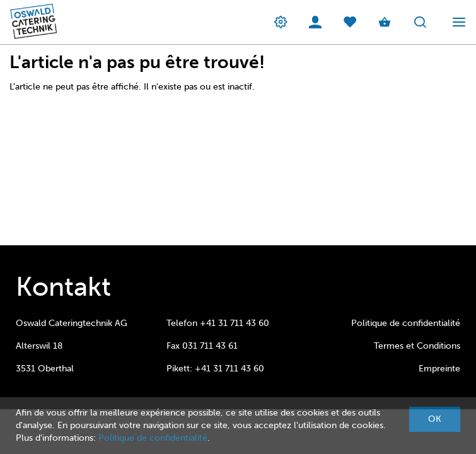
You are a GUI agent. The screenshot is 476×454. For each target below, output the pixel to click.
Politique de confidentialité (406, 323)
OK (435, 419)
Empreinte (439, 369)
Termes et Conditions (417, 346)
